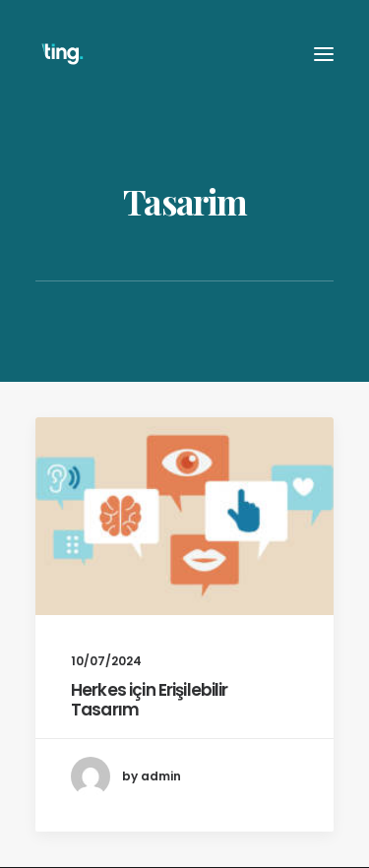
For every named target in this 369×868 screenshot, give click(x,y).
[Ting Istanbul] (62, 54)
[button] (184, 516)
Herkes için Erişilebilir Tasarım (150, 700)
